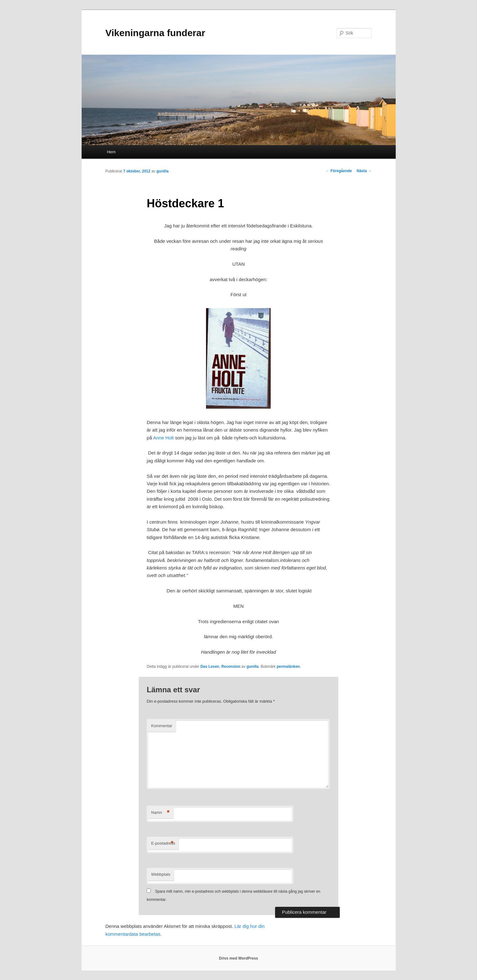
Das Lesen (210, 667)
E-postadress (163, 844)
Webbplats (161, 874)
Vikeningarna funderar (155, 33)
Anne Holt (163, 438)
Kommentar (162, 726)
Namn (160, 813)
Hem (111, 152)
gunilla (163, 171)
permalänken (288, 667)
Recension (231, 667)
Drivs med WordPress (238, 958)
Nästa (364, 171)
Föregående (339, 171)
